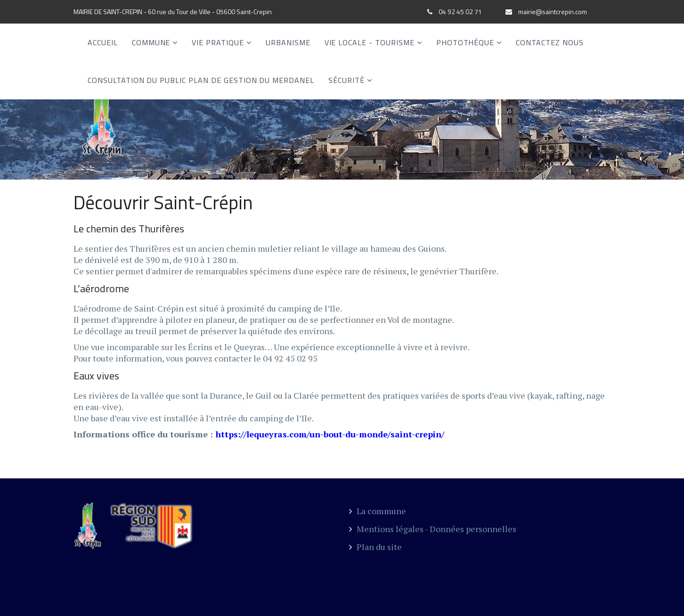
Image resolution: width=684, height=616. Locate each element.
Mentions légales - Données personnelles (433, 529)
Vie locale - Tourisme (370, 42)
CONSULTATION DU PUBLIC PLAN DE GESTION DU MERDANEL (201, 80)
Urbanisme (288, 42)
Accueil (103, 42)
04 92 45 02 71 (460, 12)
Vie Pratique (218, 42)
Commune (151, 42)
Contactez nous (550, 42)
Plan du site (375, 547)
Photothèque (465, 42)
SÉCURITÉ (346, 80)
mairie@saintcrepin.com (553, 12)
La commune (378, 511)
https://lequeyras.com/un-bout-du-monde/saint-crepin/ (330, 434)
